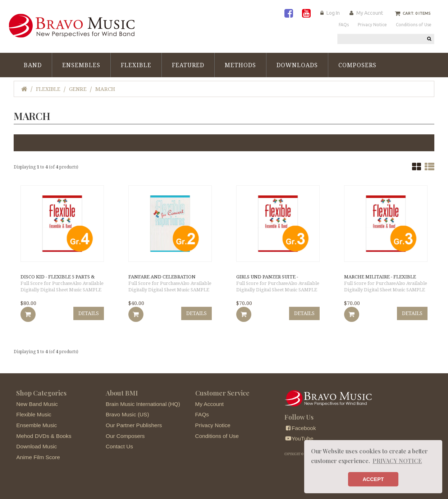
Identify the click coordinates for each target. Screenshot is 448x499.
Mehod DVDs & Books (44, 436)
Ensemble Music (36, 425)
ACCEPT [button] (373, 479)
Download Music (36, 446)
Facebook (300, 428)
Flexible (136, 65)
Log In (333, 13)
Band (33, 65)
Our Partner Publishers (134, 425)
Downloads (297, 65)
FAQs (202, 414)
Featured (188, 65)
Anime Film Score (38, 457)
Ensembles (81, 65)
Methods (240, 65)
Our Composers (125, 436)
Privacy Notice (213, 425)
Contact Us (119, 446)
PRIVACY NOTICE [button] (397, 461)
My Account (370, 13)
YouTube (299, 438)
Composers (357, 65)
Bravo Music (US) (127, 414)
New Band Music (37, 404)
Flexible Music (34, 414)
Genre (78, 89)
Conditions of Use (217, 436)
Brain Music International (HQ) (143, 404)
